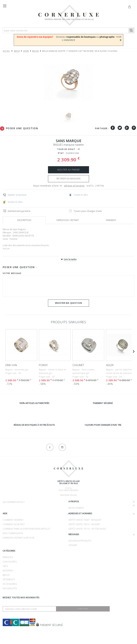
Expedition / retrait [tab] (68, 220)
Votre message (12, 273)
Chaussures (10, 562)
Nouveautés (10, 588)
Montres (8, 571)
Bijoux (6, 575)
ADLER (110, 365)
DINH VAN (11, 365)
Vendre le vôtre (13, 202)
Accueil (6, 51)
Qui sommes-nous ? (14, 502)
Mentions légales (68, 495)
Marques (8, 557)
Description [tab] (24, 220)
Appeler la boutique (15, 195)
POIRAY (43, 365)
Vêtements (9, 579)
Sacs (5, 566)
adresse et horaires (74, 186)
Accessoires (10, 584)
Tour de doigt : (67, 149)
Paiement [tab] (111, 220)
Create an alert (78, 195)
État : (62, 153)
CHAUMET (78, 365)
